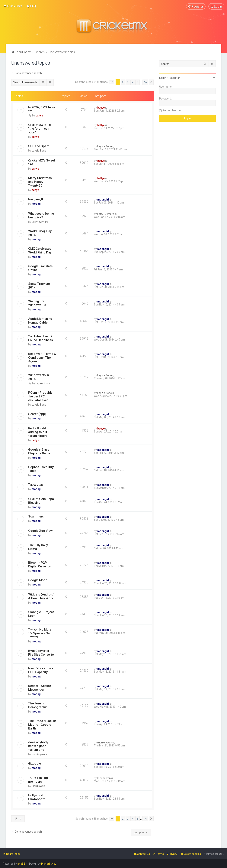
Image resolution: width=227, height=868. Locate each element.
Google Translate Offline (40, 268)
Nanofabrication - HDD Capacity (41, 670)
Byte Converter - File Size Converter (42, 652)
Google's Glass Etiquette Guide (39, 451)
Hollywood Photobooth (37, 797)
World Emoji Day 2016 (40, 233)
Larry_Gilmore (40, 222)
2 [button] (123, 82)
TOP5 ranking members (38, 779)
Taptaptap (36, 484)
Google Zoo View (40, 530)
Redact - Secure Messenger (40, 687)
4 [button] (133, 82)
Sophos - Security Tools (41, 469)
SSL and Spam (39, 146)
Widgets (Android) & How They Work (41, 596)
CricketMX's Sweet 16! (42, 162)
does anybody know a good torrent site (38, 746)
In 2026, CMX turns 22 (42, 109)
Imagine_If (36, 199)
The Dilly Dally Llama (38, 547)
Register (175, 78)
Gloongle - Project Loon (41, 614)
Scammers (36, 516)
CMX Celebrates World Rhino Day (40, 250)
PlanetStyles (49, 864)
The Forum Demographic (38, 705)
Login (163, 78)
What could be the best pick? (41, 215)
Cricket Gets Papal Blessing (41, 501)
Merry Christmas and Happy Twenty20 (40, 181)
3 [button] (128, 82)
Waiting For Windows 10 (37, 303)
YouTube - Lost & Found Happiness (41, 338)
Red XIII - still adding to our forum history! (38, 432)
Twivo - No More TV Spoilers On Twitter (40, 633)
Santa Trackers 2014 (39, 285)
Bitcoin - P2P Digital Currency (39, 564)
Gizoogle (35, 763)
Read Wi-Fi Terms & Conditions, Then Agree (42, 357)
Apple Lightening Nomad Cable (40, 320)
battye (39, 115)
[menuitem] (31, 6)
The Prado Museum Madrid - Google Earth (42, 724)
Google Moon (38, 580)
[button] (112, 82)
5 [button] (137, 82)
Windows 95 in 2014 (39, 377)
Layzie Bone (39, 150)
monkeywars (39, 754)
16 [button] (145, 82)
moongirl (37, 204)
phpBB (21, 864)
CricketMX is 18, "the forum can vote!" (40, 128)
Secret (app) (37, 414)
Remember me (172, 110)
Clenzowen (38, 786)
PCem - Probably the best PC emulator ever (40, 396)
